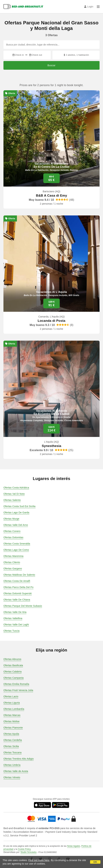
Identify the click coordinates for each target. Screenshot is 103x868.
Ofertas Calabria (13, 672)
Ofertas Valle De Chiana (17, 600)
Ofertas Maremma (13, 556)
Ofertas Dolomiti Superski (18, 593)
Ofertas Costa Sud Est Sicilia (19, 506)
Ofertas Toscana (13, 752)
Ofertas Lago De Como (16, 550)
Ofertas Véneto (12, 777)
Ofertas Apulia (11, 734)
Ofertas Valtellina (13, 618)
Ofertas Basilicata (13, 665)
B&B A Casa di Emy (51, 195)
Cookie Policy (24, 849)
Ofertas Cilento (12, 562)
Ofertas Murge (11, 519)
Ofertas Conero (12, 531)
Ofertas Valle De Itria (15, 612)
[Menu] (98, 7)
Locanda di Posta (51, 321)
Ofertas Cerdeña (13, 740)
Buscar (51, 65)
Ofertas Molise (11, 721)
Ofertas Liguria (12, 703)
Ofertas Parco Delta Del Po (18, 587)
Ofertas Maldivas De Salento (19, 575)
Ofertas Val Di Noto (14, 494)
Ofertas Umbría (12, 765)
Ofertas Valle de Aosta (16, 771)
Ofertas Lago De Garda (16, 513)
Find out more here (39, 860)
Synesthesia (51, 446)
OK (95, 862)
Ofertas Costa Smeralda (17, 544)
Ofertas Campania (14, 678)
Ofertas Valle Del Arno (16, 525)
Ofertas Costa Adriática (16, 488)
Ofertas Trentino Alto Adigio (19, 759)
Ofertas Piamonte (13, 728)
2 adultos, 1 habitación (76, 55)
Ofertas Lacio (11, 696)
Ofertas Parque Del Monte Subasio (23, 606)
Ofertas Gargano (13, 569)
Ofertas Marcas (12, 715)
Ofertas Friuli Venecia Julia (18, 690)
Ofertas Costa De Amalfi (17, 581)
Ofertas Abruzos (12, 659)
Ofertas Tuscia (11, 631)
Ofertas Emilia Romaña (16, 684)
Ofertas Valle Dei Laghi (16, 625)
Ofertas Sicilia (11, 746)
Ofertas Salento (12, 500)
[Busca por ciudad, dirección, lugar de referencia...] (51, 45)
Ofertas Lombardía (14, 709)
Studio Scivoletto (29, 852)
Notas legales (74, 846)
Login (89, 7)
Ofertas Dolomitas (13, 537)
